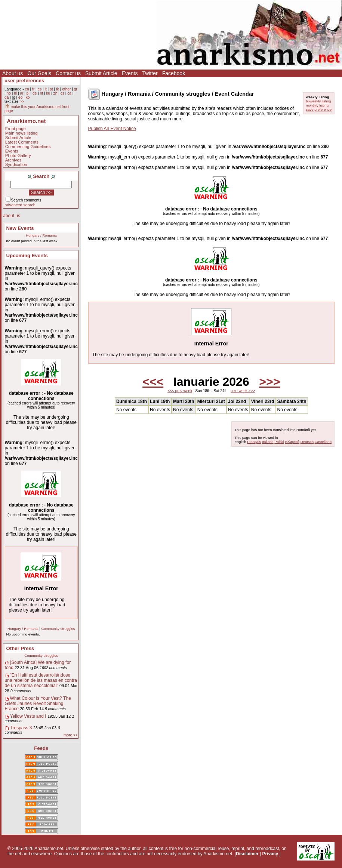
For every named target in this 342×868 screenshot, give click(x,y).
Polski (279, 442)
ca (69, 93)
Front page (16, 129)
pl (28, 93)
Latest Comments (22, 142)
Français (254, 442)
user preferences (24, 81)
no (8, 93)
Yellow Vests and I (28, 716)
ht (42, 93)
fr (33, 89)
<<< (153, 382)
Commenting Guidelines (28, 147)
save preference (319, 109)
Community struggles (58, 629)
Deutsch (307, 442)
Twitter (150, 73)
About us (13, 73)
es (40, 89)
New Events (20, 228)
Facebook (174, 73)
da (7, 97)
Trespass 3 (21, 728)
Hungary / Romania (41, 235)
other (66, 89)
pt (51, 89)
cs (62, 93)
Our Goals (39, 73)
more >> (71, 735)
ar (21, 93)
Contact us (68, 73)
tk (58, 89)
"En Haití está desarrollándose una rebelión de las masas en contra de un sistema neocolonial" (41, 680)
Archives (13, 160)
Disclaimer (247, 854)
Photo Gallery (18, 156)
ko (28, 97)
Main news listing (21, 133)
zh (56, 93)
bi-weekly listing (318, 101)
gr (76, 89)
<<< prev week (180, 391)
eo (20, 97)
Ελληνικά (292, 442)
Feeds (41, 748)
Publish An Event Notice (112, 129)
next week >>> (243, 391)
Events (130, 73)
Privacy (270, 854)
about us (12, 216)
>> (22, 101)
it (46, 89)
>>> (269, 382)
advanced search (20, 205)
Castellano (323, 442)
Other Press (20, 648)
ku (48, 93)
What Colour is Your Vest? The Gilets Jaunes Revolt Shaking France (38, 704)
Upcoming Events (27, 256)
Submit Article (101, 73)
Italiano (268, 442)
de (35, 93)
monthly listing (317, 105)
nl (15, 93)
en (27, 89)
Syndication (16, 164)
